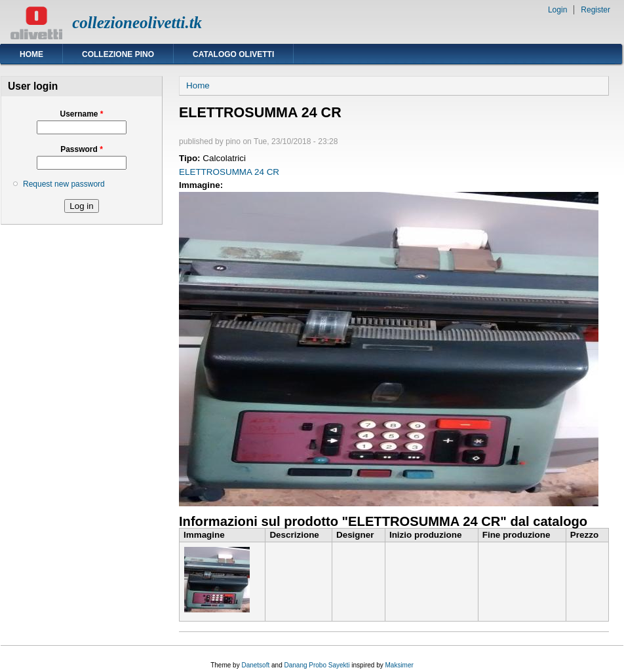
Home (31, 54)
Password (82, 149)
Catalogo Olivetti (233, 54)
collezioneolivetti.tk (137, 23)
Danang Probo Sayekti (317, 665)
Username (81, 114)
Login (557, 10)
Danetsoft (255, 665)
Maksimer (399, 665)
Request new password (64, 184)
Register (595, 10)
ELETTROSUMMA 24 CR (229, 172)
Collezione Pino (118, 54)
